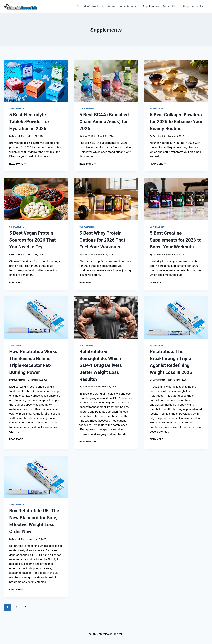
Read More (18, 164)
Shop (185, 6)
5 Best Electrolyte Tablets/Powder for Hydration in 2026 (29, 122)
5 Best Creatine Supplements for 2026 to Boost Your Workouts (176, 240)
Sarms (111, 6)
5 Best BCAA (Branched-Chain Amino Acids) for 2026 (105, 122)
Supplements (151, 6)
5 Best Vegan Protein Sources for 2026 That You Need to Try (33, 240)
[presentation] (36, 81)
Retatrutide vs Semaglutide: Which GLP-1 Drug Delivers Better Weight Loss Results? (101, 365)
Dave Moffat (18, 136)
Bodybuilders (171, 6)
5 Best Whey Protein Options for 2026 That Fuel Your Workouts (102, 240)
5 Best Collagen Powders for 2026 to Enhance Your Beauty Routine (176, 122)
